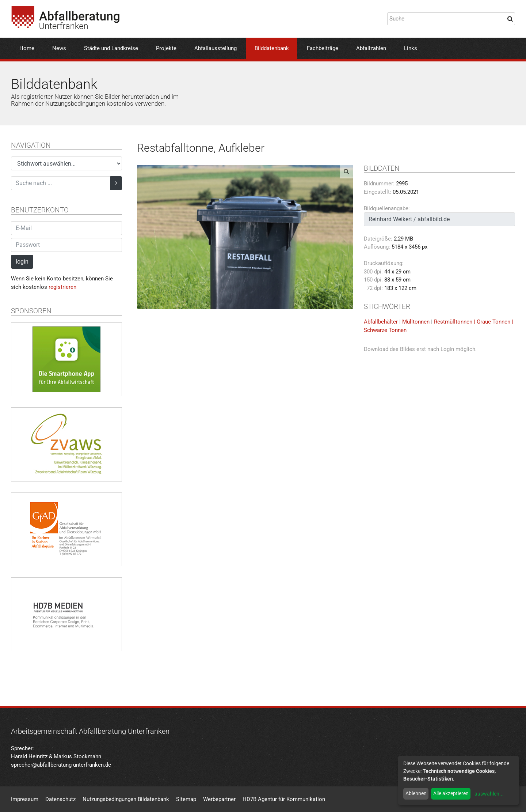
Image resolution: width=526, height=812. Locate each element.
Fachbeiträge (323, 48)
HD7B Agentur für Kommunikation (284, 799)
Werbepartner (219, 799)
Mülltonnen (416, 322)
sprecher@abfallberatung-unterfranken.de (61, 765)
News (59, 48)
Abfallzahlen (371, 48)
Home (27, 48)
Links (411, 48)
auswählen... (489, 794)
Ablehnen (416, 793)
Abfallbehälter (381, 322)
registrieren (62, 287)
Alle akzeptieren (451, 793)
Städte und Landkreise (111, 48)
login (22, 262)
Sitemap (186, 799)
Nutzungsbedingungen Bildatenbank (126, 799)
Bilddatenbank (272, 48)
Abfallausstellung (216, 48)
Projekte (166, 48)
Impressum (25, 799)
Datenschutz (60, 799)
